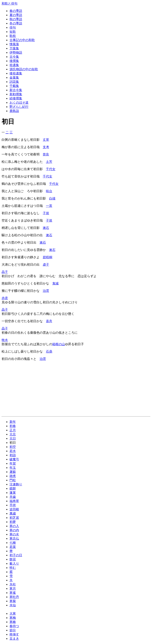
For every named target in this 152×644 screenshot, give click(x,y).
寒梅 (13, 618)
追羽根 (14, 509)
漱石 (46, 228)
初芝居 (14, 518)
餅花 (13, 559)
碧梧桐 (47, 257)
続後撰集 (16, 98)
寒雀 (13, 593)
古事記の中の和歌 (22, 40)
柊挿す (14, 634)
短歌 (13, 32)
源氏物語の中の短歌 (24, 69)
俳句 (13, 27)
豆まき (14, 639)
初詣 (13, 455)
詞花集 (14, 82)
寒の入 (14, 526)
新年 (13, 422)
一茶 (49, 206)
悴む (13, 568)
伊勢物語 (16, 53)
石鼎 (49, 351)
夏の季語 (16, 15)
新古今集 (16, 90)
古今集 (14, 57)
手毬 (13, 505)
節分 (13, 630)
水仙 (13, 605)
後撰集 (14, 61)
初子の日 (16, 555)
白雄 (52, 198)
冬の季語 (16, 23)
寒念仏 (14, 538)
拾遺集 (14, 65)
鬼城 (55, 283)
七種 (13, 543)
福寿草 (14, 501)
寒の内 (14, 530)
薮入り (14, 563)
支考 (46, 147)
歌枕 (13, 36)
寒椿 (13, 622)
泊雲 (46, 291)
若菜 (13, 547)
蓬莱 (13, 493)
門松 (13, 480)
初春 (13, 426)
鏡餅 (13, 488)
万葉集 (14, 48)
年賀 (13, 463)
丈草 (46, 140)
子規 (46, 213)
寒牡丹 (14, 597)
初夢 (13, 522)
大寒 (13, 614)
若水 (13, 451)
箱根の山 (59, 344)
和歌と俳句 (9, 3)
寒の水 (14, 534)
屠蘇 (13, 472)
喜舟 (49, 321)
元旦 (13, 434)
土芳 (49, 162)
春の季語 (16, 11)
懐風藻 (14, 44)
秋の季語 (16, 19)
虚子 (46, 265)
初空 (13, 447)
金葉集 (14, 78)
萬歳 (13, 513)
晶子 (5, 272)
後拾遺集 (16, 73)
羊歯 (13, 497)
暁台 (49, 191)
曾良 (46, 154)
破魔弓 (14, 459)
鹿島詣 (14, 111)
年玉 (13, 468)
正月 (13, 430)
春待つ (14, 626)
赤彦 (5, 298)
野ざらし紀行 (19, 107)
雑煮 (13, 476)
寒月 (13, 589)
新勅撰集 (16, 94)
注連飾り (16, 484)
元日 (13, 438)
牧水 (5, 340)
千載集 (14, 86)
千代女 (51, 169)
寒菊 (13, 601)
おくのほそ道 (19, 103)
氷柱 (13, 584)
